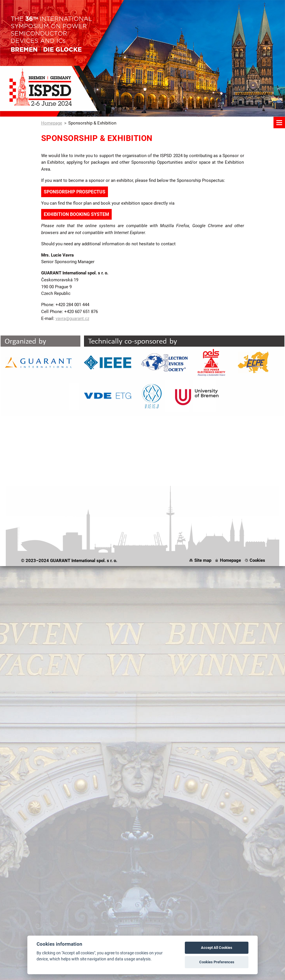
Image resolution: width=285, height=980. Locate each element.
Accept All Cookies (217, 948)
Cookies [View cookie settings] (257, 560)
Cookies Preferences (217, 962)
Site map (203, 560)
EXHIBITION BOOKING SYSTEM (76, 214)
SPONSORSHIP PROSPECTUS (75, 192)
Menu (279, 122)
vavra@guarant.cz (72, 318)
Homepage (52, 123)
